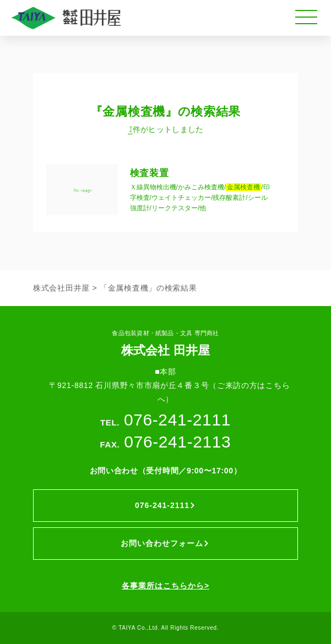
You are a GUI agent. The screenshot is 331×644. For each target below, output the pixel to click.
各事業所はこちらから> (165, 586)
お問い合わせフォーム (165, 543)
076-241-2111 (165, 505)
